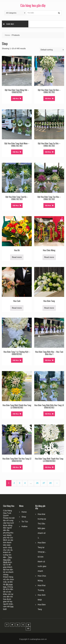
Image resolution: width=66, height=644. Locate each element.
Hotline (24, 526)
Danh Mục (9, 24)
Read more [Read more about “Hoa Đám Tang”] (49, 308)
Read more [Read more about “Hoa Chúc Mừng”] (49, 257)
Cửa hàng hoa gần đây (33, 5)
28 (50, 483)
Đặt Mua (16, 99)
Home (24, 512)
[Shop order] (52, 50)
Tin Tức (25, 522)
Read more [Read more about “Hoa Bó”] (17, 257)
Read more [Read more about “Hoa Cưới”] (17, 308)
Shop (24, 517)
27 (44, 483)
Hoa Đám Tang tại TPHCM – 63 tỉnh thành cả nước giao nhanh (42, 557)
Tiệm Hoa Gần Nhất (7, 560)
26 (37, 483)
